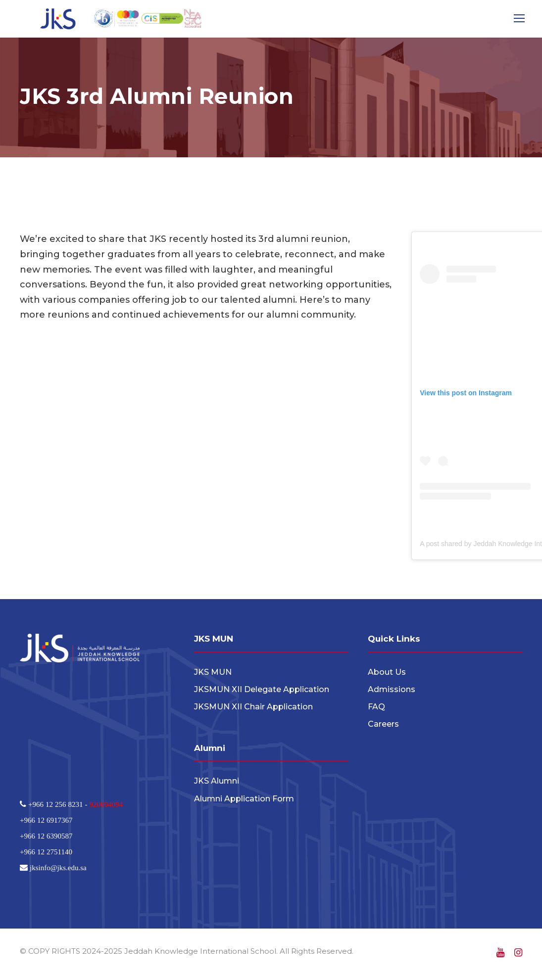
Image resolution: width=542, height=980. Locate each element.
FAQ (376, 709)
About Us (387, 674)
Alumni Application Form (244, 801)
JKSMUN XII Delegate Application (262, 692)
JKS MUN (213, 674)
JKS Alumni (217, 783)
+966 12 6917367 (46, 822)
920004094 (106, 807)
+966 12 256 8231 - (58, 807)
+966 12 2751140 (46, 854)
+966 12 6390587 (46, 838)
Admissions (392, 692)
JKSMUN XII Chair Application (253, 709)
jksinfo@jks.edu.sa (57, 870)
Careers (383, 726)
